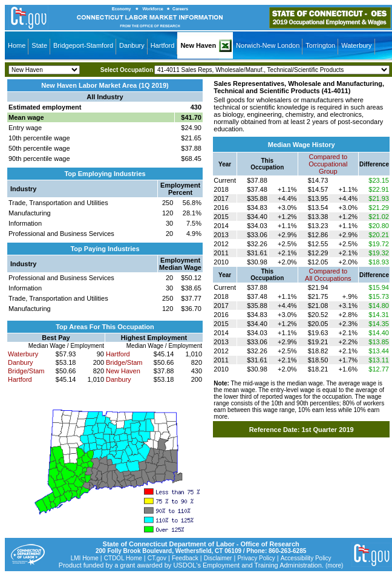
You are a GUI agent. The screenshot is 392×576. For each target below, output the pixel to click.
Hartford (163, 45)
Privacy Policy (256, 558)
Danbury (132, 45)
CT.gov (157, 558)
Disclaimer (218, 558)
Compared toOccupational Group (328, 164)
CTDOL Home (123, 558)
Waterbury (356, 45)
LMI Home (85, 558)
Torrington (320, 45)
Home (17, 45)
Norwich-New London (268, 45)
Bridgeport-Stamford (83, 45)
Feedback (185, 558)
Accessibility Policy (306, 558)
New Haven (198, 45)
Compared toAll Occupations (328, 275)
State (39, 45)
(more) (334, 565)
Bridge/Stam (26, 371)
